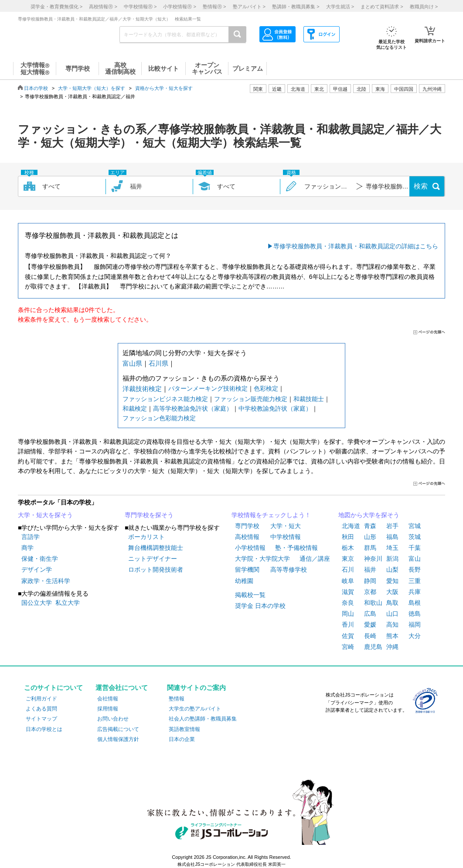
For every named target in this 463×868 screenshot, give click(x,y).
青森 (370, 526)
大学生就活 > (340, 7)
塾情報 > (214, 7)
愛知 (392, 581)
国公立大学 (37, 603)
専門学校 (247, 526)
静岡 (370, 581)
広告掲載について (118, 729)
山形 (370, 537)
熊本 (392, 636)
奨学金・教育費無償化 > (56, 7)
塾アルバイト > (249, 7)
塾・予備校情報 (296, 548)
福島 (392, 537)
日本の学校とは (44, 729)
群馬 (370, 548)
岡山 (348, 614)
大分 (415, 636)
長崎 (370, 636)
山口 (392, 614)
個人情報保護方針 (118, 739)
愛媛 (370, 624)
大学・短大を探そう (45, 515)
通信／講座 (315, 559)
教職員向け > (424, 7)
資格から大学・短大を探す (164, 88)
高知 (392, 624)
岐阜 (348, 581)
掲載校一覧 (250, 595)
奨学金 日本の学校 (260, 606)
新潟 (392, 559)
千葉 (415, 548)
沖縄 (392, 647)
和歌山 (373, 603)
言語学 (31, 537)
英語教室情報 (184, 729)
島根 (415, 603)
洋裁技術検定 (142, 389)
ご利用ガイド (41, 699)
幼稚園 (244, 581)
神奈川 (373, 559)
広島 (370, 614)
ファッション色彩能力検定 (159, 418)
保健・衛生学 (40, 559)
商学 (27, 548)
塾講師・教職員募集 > (296, 7)
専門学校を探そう (149, 515)
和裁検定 (135, 408)
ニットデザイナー (153, 559)
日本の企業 (182, 739)
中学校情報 (286, 537)
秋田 (348, 537)
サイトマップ (41, 719)
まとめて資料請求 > (382, 7)
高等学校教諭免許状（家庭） (193, 408)
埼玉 (392, 548)
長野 (415, 570)
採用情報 (108, 709)
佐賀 (348, 636)
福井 (370, 570)
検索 (421, 186)
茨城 (415, 537)
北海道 (298, 89)
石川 (348, 570)
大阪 (392, 592)
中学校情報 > (140, 7)
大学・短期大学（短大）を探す (92, 88)
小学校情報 (250, 548)
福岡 (415, 624)
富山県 (132, 363)
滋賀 (348, 592)
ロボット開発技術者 (156, 570)
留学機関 (247, 570)
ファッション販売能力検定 (251, 399)
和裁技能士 (309, 399)
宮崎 (348, 647)
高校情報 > (103, 7)
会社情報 (108, 699)
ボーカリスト (146, 537)
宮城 (415, 526)
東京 (348, 559)
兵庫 (415, 592)
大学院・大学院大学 (262, 559)
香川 (348, 624)
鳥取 (392, 603)
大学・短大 (286, 526)
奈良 (348, 603)
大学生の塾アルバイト (195, 709)
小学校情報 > (179, 7)
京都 (370, 592)
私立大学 (68, 603)
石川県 (158, 363)
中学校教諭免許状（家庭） (275, 408)
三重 (415, 581)
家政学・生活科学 (46, 581)
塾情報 (177, 699)
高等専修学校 (289, 570)
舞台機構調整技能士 (156, 548)
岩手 (392, 526)
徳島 (415, 614)
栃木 (348, 548)
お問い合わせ (113, 719)
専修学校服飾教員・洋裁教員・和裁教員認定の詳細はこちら (356, 246)
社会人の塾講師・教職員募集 (203, 719)
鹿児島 (373, 647)
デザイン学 (37, 570)
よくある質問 (41, 709)
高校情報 (247, 537)
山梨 (392, 570)
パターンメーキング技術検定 (208, 388)
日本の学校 (36, 88)
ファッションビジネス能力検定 (165, 399)
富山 (415, 559)
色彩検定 (266, 388)
